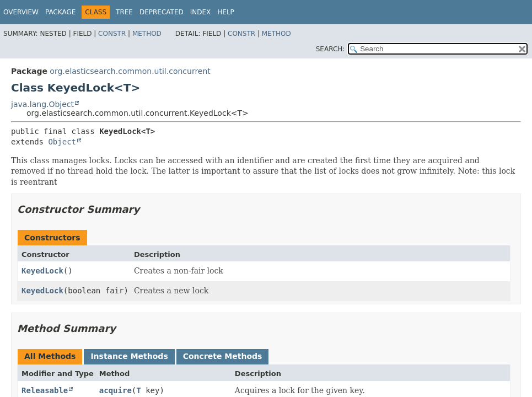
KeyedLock (42, 271)
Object (62, 142)
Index (201, 12)
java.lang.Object (42, 104)
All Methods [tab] (50, 356)
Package (60, 12)
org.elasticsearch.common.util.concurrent (130, 71)
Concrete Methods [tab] (223, 356)
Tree (124, 12)
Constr (112, 34)
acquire (115, 390)
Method (147, 34)
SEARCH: (331, 49)
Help (226, 12)
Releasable (45, 390)
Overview (21, 12)
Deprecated (162, 12)
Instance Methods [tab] (129, 356)
